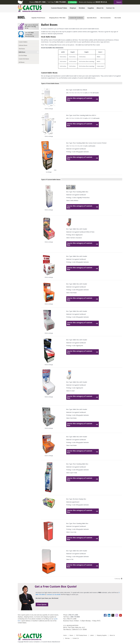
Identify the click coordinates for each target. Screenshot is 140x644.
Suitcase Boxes (23, 45)
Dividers (82, 8)
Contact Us (110, 8)
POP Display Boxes (82, 635)
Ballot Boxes (22, 52)
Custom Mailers (23, 42)
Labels (92, 635)
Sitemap (67, 638)
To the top (117, 579)
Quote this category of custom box (80, 99)
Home (65, 635)
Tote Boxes (22, 49)
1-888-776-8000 (75, 617)
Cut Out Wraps (23, 55)
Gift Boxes (22, 62)
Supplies (91, 8)
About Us (100, 8)
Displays (73, 8)
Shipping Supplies (102, 635)
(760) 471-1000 (73, 615)
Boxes (71, 635)
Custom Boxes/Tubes (59, 8)
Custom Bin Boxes (24, 59)
